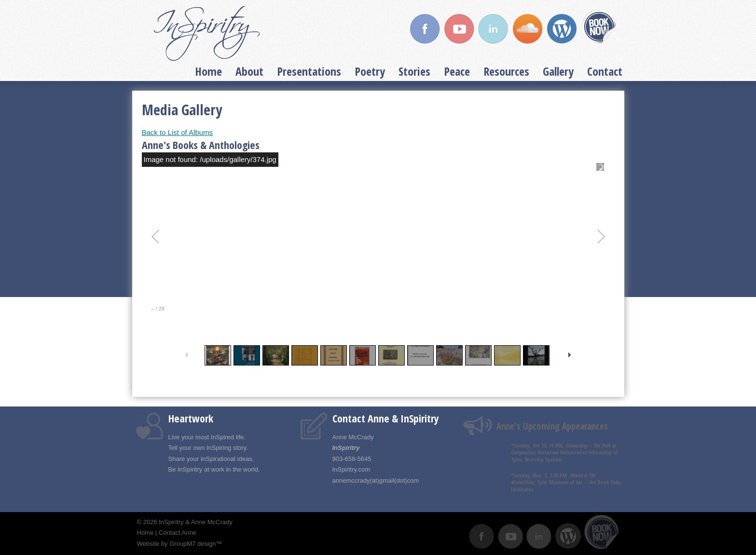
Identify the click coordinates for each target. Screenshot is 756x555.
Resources (506, 71)
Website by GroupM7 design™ (180, 544)
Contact (605, 71)
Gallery (558, 71)
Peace (457, 71)
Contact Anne (178, 533)
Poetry (370, 71)
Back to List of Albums (178, 132)
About (249, 71)
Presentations (309, 71)
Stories (414, 71)
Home (208, 71)
